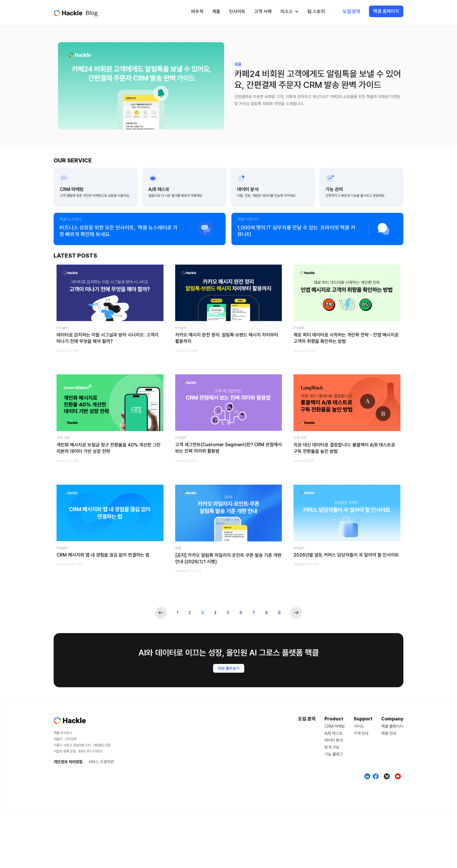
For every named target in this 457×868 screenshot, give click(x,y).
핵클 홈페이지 (386, 11)
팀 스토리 (316, 11)
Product (334, 719)
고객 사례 (263, 11)
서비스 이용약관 (101, 762)
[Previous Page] (161, 613)
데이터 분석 (334, 740)
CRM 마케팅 (335, 726)
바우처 (197, 11)
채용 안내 (389, 733)
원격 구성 (332, 747)
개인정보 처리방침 (68, 762)
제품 (216, 11)
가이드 (359, 726)
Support (363, 719)
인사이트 (237, 11)
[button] (290, 12)
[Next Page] (296, 613)
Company (392, 719)
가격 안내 (361, 733)
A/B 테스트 (333, 733)
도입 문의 (351, 11)
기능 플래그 (334, 754)
